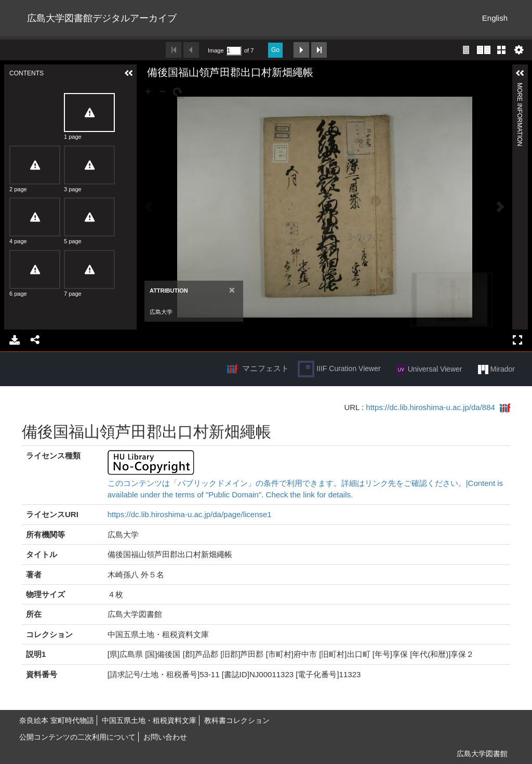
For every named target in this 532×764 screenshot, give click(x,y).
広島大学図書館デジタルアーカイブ (102, 18)
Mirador (496, 370)
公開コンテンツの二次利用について (77, 737)
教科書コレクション (237, 720)
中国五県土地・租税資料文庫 (149, 720)
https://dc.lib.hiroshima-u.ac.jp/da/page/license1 (190, 514)
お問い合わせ (165, 737)
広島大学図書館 (482, 754)
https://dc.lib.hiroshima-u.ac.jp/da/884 (430, 407)
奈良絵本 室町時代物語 (57, 720)
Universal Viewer (429, 370)
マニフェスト (265, 368)
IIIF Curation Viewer (339, 369)
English (495, 18)
